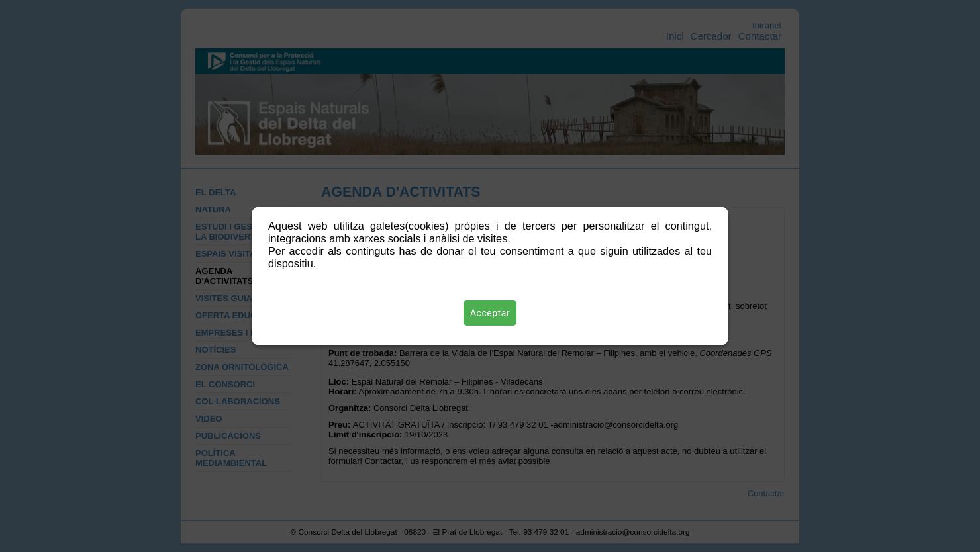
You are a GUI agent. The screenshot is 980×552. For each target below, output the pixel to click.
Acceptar (490, 313)
